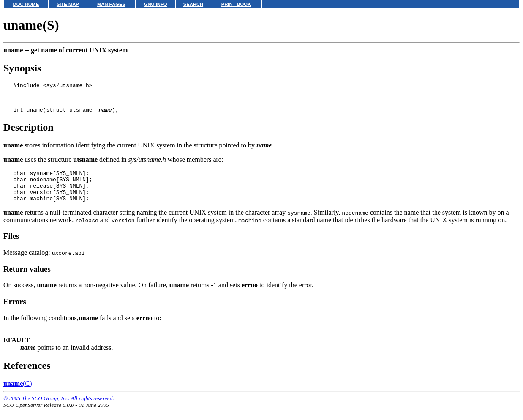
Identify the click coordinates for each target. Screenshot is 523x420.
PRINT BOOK (236, 4)
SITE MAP (68, 4)
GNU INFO (156, 4)
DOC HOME (26, 4)
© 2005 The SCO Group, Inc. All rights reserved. (59, 410)
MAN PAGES (111, 4)
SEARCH (193, 4)
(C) (18, 395)
